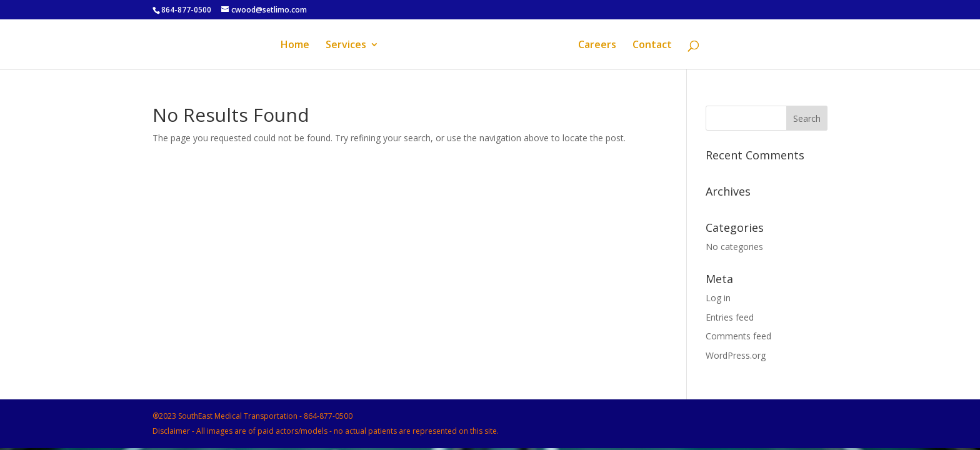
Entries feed (730, 317)
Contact (652, 46)
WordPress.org (736, 355)
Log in (718, 298)
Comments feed (738, 336)
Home (295, 46)
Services (346, 46)
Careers (597, 46)
